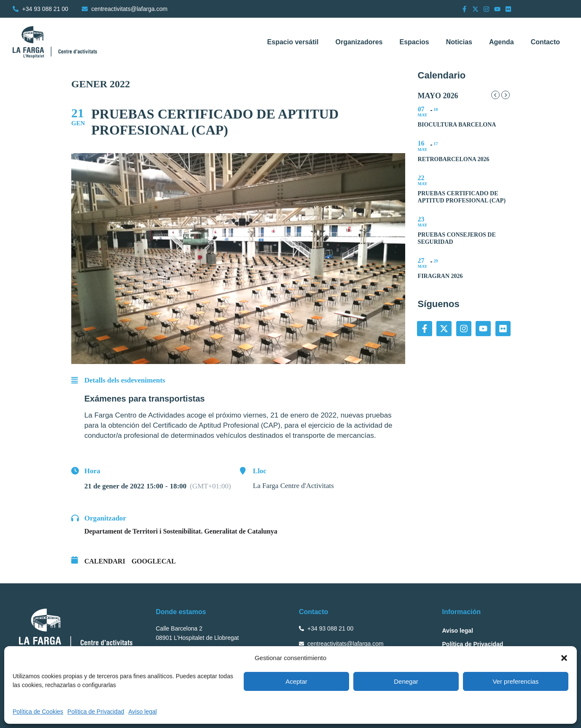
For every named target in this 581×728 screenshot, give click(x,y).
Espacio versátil (293, 42)
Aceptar (296, 681)
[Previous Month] (495, 95)
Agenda (502, 42)
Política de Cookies (38, 712)
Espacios (414, 42)
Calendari (105, 561)
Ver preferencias (515, 681)
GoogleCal (154, 561)
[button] (564, 658)
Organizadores (359, 42)
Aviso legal (142, 712)
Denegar (406, 681)
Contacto (545, 42)
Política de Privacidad (96, 712)
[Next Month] (506, 95)
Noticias (459, 42)
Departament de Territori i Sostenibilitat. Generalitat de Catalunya (181, 531)
